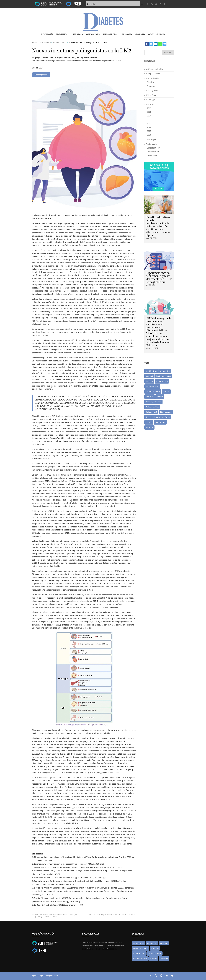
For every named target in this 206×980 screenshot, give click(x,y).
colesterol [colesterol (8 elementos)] (149, 381)
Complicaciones (93, 34)
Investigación (47, 34)
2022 (149, 120)
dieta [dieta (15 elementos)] (148, 417)
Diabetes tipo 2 (154, 152)
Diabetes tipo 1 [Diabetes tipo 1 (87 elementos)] (151, 412)
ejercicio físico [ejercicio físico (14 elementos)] (160, 422)
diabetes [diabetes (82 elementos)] (160, 397)
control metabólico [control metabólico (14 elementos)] (153, 391)
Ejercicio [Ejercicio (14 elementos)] (149, 422)
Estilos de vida (110, 34)
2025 (149, 131)
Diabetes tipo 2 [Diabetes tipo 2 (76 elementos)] (166, 412)
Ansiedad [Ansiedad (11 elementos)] (149, 376)
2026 (149, 135)
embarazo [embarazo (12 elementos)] (149, 427)
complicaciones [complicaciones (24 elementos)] (162, 381)
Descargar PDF (41, 75)
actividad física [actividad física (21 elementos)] (151, 371)
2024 (149, 127)
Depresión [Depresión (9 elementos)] (150, 397)
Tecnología (78, 34)
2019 (149, 108)
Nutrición (151, 86)
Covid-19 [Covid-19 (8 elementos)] (166, 391)
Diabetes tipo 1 (154, 148)
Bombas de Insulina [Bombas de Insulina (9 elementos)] (163, 376)
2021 (149, 116)
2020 (149, 112)
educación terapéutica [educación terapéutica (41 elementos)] (161, 417)
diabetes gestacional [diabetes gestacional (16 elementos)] (153, 402)
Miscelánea (140, 34)
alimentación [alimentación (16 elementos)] (165, 371)
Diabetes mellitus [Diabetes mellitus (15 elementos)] (152, 407)
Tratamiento (62, 34)
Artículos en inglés (156, 34)
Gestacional (152, 155)
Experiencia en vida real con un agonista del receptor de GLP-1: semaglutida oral (159, 278)
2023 (149, 123)
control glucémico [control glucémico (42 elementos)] (152, 386)
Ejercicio (151, 82)
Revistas (150, 104)
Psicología (127, 34)
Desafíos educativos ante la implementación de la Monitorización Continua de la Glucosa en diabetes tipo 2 (158, 226)
